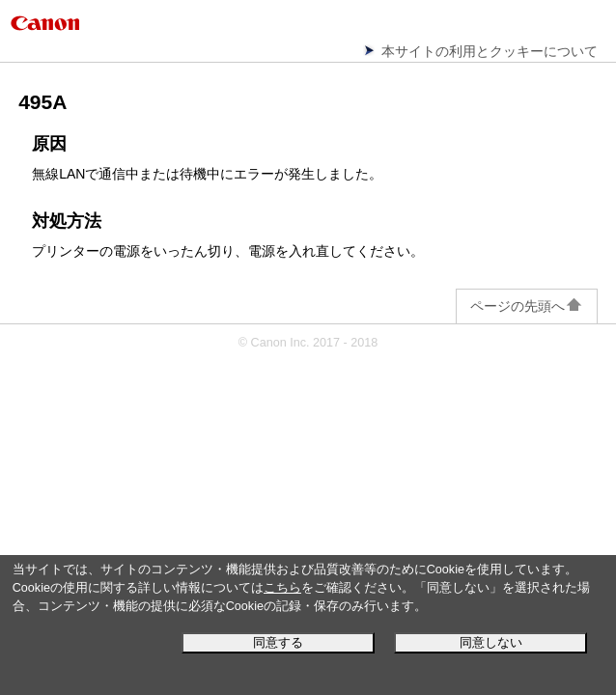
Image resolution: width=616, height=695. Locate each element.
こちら (282, 588)
